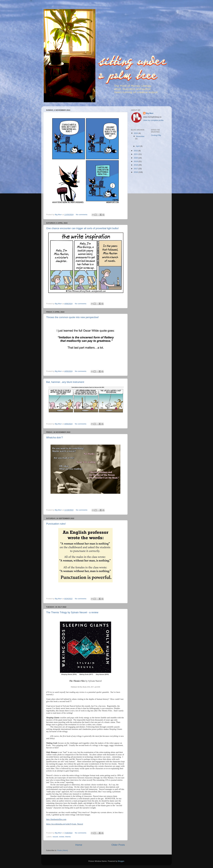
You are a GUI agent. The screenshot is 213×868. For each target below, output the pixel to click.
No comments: (82, 215)
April (138, 146)
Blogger (121, 861)
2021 (136, 154)
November (140, 136)
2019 (136, 161)
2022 (136, 151)
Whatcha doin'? (55, 438)
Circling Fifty (156, 135)
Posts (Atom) (63, 850)
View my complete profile (153, 120)
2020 (136, 158)
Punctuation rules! (56, 524)
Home (79, 845)
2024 (136, 133)
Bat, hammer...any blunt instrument (65, 382)
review (62, 837)
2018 (136, 165)
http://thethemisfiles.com (56, 819)
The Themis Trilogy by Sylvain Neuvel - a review (72, 612)
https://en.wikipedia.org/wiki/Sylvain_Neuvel (65, 824)
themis (68, 837)
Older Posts (118, 845)
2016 (136, 172)
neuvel (55, 837)
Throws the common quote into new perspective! (72, 317)
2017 (136, 169)
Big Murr (150, 113)
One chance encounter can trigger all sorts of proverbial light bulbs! (82, 228)
